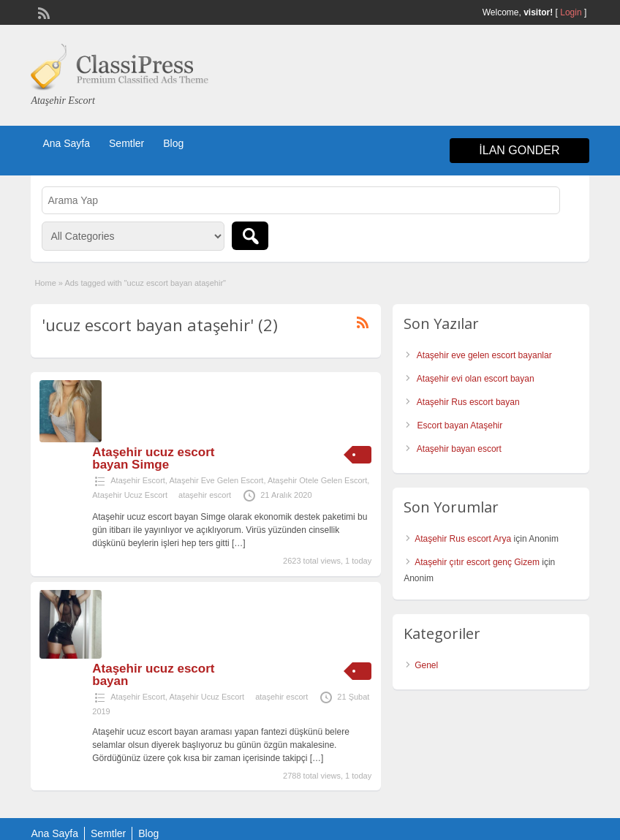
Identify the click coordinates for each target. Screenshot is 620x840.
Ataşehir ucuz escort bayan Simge (153, 458)
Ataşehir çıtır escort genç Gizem (477, 562)
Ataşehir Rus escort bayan (468, 402)
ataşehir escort (205, 495)
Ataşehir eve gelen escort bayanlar (484, 355)
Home (45, 283)
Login (571, 12)
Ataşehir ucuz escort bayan (153, 675)
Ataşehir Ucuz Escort (130, 495)
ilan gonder (519, 150)
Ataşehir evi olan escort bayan (476, 379)
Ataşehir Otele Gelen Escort (317, 480)
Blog (173, 143)
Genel (426, 665)
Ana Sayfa (66, 143)
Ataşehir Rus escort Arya (463, 539)
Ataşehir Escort (138, 480)
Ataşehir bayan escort (459, 449)
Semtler (126, 143)
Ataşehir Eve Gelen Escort (216, 480)
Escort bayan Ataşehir (460, 425)
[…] (239, 543)
